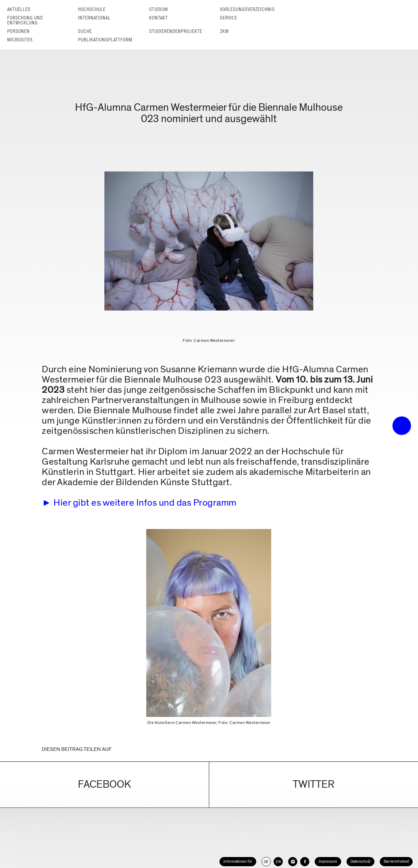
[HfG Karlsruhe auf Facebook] (305, 862)
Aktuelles (19, 9)
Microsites (20, 40)
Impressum (328, 861)
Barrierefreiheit (396, 861)
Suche (85, 31)
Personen (18, 31)
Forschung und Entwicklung (25, 20)
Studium (158, 9)
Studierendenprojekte (176, 31)
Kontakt (158, 18)
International (94, 18)
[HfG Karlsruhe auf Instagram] (293, 862)
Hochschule (92, 9)
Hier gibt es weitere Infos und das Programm (145, 503)
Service (228, 18)
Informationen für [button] (238, 861)
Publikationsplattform (105, 40)
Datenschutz (360, 861)
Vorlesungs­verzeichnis (247, 9)
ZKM (224, 31)
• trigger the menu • (402, 426)
